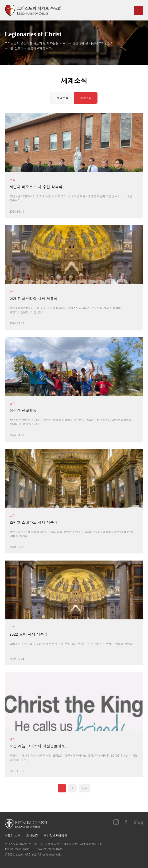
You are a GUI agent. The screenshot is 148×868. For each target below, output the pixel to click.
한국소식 (62, 98)
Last (85, 788)
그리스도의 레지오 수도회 (33, 10)
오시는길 (32, 836)
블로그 (139, 822)
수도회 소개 (13, 836)
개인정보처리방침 (55, 836)
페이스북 (126, 822)
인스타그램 (116, 822)
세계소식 (86, 98)
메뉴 (139, 11)
